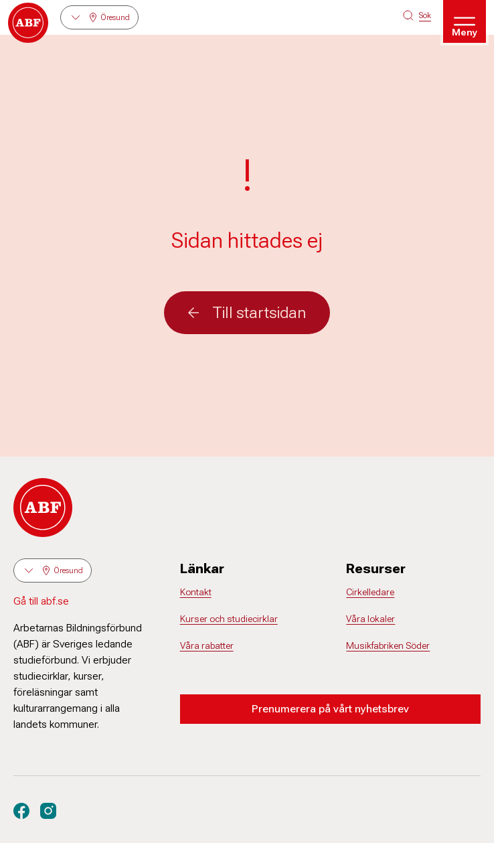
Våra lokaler (370, 619)
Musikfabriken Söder (388, 645)
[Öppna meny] (465, 21)
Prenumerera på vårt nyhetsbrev (330, 709)
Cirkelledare (370, 592)
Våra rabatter (207, 645)
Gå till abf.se (41, 601)
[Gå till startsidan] (28, 23)
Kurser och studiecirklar (229, 619)
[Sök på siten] (417, 15)
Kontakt (196, 592)
